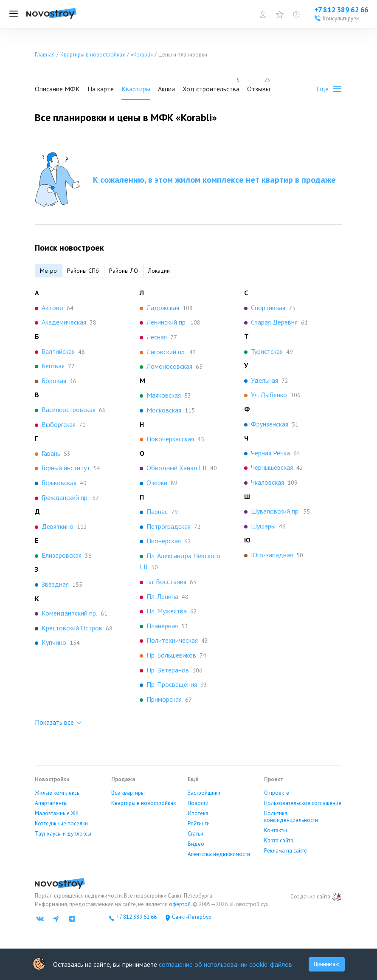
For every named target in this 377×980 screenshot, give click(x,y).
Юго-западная (272, 555)
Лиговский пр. (166, 352)
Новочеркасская (170, 439)
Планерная (162, 626)
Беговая (53, 366)
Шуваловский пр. (275, 511)
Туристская (267, 351)
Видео (196, 844)
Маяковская (164, 395)
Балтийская (58, 351)
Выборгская (59, 424)
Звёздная (55, 584)
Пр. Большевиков (171, 655)
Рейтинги (199, 824)
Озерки (157, 483)
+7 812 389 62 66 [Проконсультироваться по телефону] (341, 10)
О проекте (277, 793)
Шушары (263, 526)
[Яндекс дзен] (72, 919)
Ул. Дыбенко (269, 395)
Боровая (54, 381)
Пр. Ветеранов (168, 670)
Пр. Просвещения (172, 684)
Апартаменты (51, 803)
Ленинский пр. (167, 322)
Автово (52, 308)
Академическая (64, 322)
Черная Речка (270, 453)
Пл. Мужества (167, 611)
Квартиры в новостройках (144, 803)
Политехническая (172, 640)
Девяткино (58, 526)
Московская (164, 410)
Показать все (54, 722)
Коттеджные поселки (61, 824)
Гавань (51, 453)
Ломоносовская (169, 366)
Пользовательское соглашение (303, 803)
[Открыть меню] (14, 14)
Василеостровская (69, 410)
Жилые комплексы (58, 793)
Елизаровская (62, 555)
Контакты (276, 830)
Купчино (54, 642)
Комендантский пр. (69, 613)
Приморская (164, 699)
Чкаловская (267, 482)
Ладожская (163, 308)
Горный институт (66, 468)
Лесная (157, 337)
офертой (179, 904)
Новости (198, 803)
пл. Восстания (166, 582)
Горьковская (59, 483)
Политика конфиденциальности (291, 817)
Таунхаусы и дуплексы (63, 834)
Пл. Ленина (162, 596)
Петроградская (169, 526)
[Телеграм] (56, 919)
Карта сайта (279, 841)
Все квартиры (128, 793)
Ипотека (198, 813)
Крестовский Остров (72, 628)
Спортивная (268, 308)
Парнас (157, 511)
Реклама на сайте (286, 851)
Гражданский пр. (65, 497)
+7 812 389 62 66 (136, 917)
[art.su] (337, 897)
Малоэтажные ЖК (57, 813)
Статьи (196, 834)
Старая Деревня (274, 322)
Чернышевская (272, 467)
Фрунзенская (270, 424)
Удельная (264, 380)
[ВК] (40, 919)
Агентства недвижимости (219, 854)
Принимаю (327, 964)
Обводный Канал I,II (177, 468)
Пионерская (164, 541)
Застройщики (204, 793)
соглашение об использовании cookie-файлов (225, 964)
